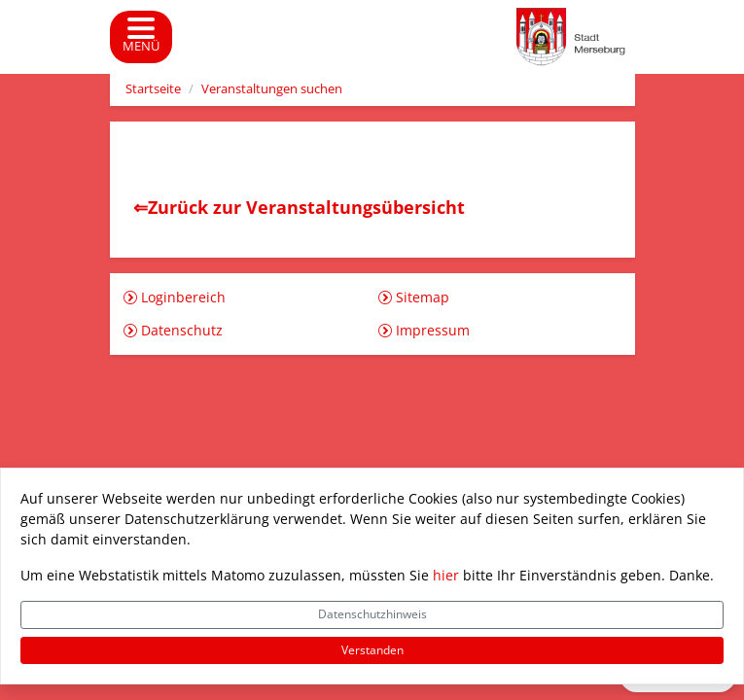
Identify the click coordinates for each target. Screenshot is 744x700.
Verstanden (372, 650)
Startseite (153, 89)
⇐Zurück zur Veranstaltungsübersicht (299, 207)
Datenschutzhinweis (372, 614)
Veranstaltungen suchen (272, 89)
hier (446, 575)
